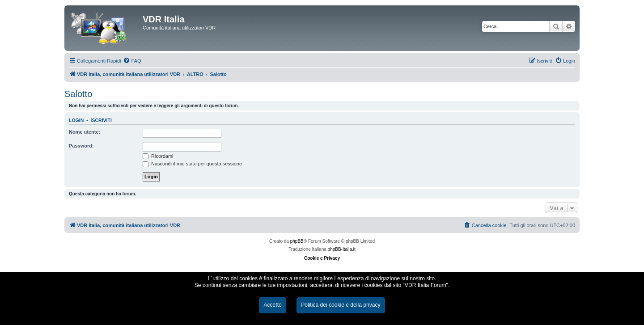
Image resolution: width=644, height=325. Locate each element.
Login (76, 120)
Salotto (78, 94)
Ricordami (158, 156)
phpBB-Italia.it (342, 249)
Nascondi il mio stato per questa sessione (192, 164)
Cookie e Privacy (322, 258)
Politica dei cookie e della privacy (341, 305)
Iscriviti (101, 120)
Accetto (272, 305)
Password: (81, 146)
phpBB (297, 241)
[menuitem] (132, 61)
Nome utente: (85, 132)
